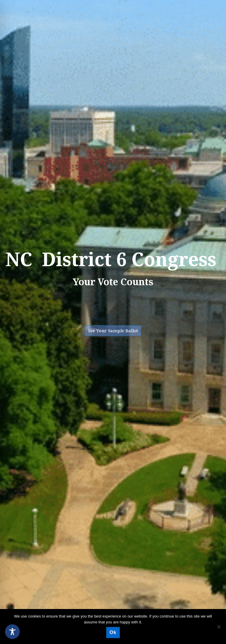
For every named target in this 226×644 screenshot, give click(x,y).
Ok (113, 632)
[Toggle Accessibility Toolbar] (12, 632)
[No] (219, 627)
